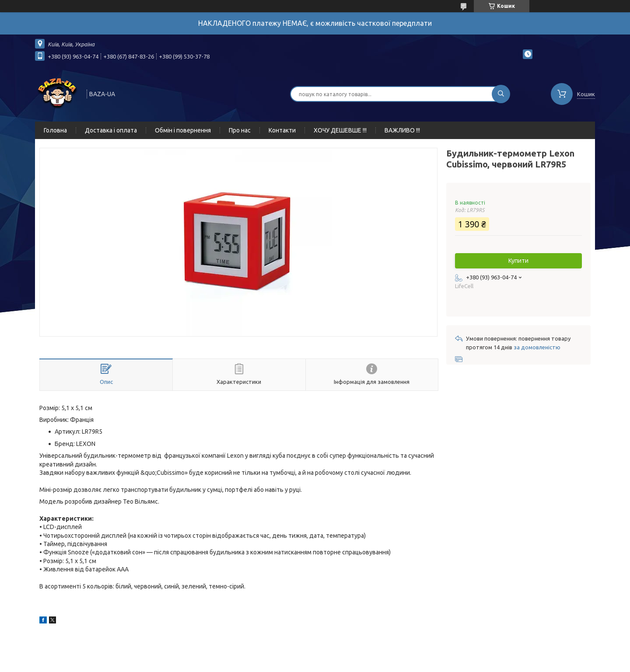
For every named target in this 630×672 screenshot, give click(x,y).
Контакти (282, 130)
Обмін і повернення (183, 130)
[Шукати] (501, 94)
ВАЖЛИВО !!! (402, 130)
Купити (518, 261)
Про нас (240, 130)
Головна (55, 130)
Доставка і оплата (111, 130)
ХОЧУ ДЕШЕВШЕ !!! (340, 130)
